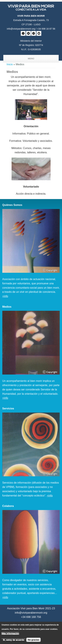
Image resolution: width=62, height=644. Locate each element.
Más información (10, 635)
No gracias (33, 641)
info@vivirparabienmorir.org (21, 29)
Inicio (10, 64)
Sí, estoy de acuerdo (14, 641)
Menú (31, 59)
